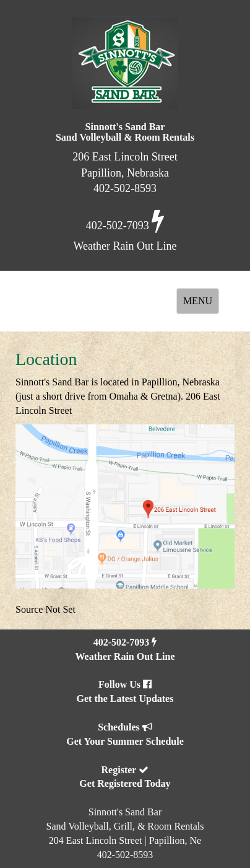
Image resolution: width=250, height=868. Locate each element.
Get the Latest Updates (125, 699)
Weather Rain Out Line (125, 656)
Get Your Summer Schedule (125, 741)
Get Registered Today (125, 783)
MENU (201, 304)
